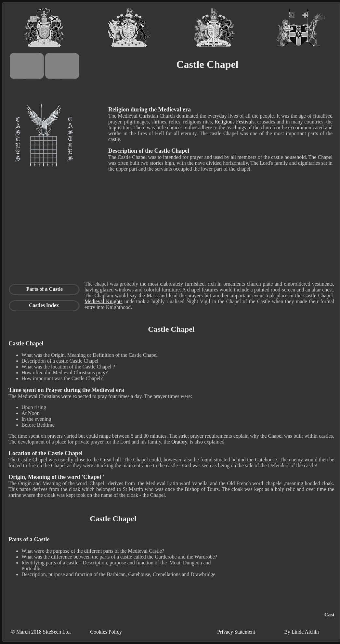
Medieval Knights (104, 301)
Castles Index (44, 305)
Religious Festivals (235, 122)
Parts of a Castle (45, 289)
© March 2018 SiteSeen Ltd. (41, 632)
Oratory (179, 442)
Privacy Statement (236, 632)
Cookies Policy (106, 632)
